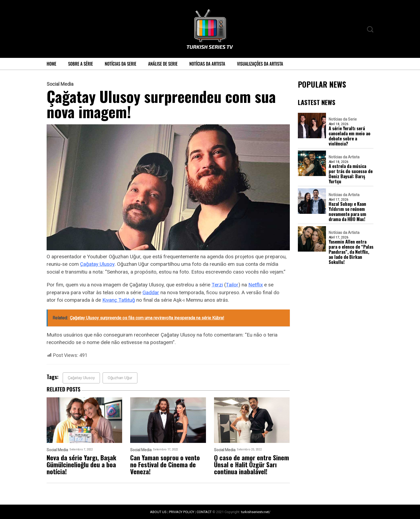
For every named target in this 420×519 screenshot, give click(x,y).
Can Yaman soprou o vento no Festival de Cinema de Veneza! (165, 464)
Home (51, 64)
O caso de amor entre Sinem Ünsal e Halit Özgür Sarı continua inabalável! (252, 464)
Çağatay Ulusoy (97, 264)
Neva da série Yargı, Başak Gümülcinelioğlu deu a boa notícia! (81, 464)
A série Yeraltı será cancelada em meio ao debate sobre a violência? (350, 136)
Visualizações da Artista (260, 64)
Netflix (256, 285)
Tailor (232, 285)
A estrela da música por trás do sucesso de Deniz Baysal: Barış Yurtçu (351, 174)
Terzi (217, 285)
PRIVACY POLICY (182, 512)
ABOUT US (158, 512)
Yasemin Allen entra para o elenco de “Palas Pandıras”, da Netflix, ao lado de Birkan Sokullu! (351, 252)
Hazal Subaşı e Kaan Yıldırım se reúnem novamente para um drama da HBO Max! (347, 211)
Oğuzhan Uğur (120, 378)
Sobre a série (80, 64)
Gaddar (151, 292)
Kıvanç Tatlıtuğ (119, 300)
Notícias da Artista (207, 64)
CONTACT (204, 512)
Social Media (60, 84)
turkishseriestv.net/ (256, 512)
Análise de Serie (163, 64)
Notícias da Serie (121, 64)
